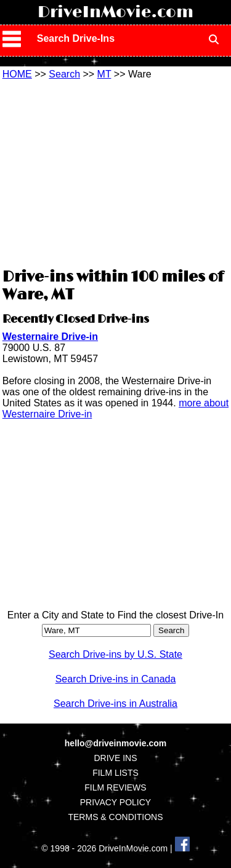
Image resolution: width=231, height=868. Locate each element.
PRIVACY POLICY (115, 802)
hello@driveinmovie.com (115, 743)
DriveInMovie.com (115, 12)
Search (64, 74)
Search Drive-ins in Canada (116, 679)
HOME (17, 74)
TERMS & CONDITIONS (115, 817)
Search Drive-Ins (76, 38)
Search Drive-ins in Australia (115, 704)
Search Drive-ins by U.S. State (115, 654)
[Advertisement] (116, 172)
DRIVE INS (115, 758)
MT (104, 74)
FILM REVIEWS (115, 787)
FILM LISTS (115, 773)
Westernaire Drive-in (50, 337)
